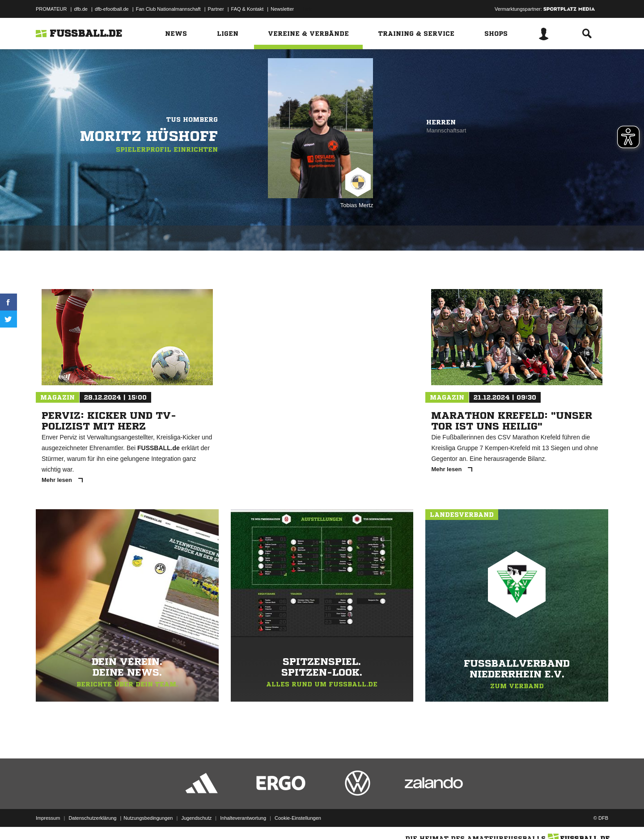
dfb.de (81, 9)
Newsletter (282, 9)
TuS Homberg (192, 119)
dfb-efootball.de (112, 9)
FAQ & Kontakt (248, 9)
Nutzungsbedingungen (148, 818)
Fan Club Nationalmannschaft (168, 9)
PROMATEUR (51, 9)
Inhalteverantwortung (243, 818)
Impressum (48, 818)
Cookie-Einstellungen (298, 818)
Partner (216, 9)
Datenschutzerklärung (92, 818)
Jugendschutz (196, 818)
